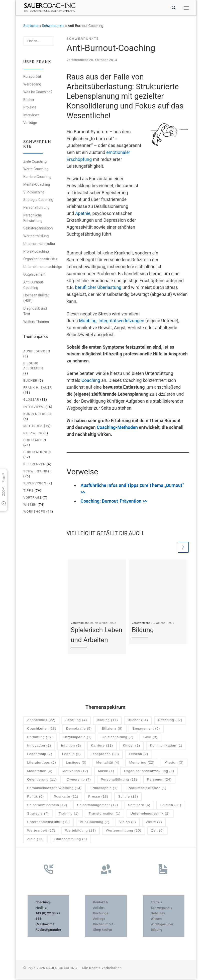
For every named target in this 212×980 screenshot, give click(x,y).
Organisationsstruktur (40, 259)
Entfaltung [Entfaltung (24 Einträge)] (40, 738)
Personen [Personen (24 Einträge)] (159, 780)
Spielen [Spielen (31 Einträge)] (171, 806)
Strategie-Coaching (38, 200)
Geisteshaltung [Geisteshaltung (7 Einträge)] (117, 738)
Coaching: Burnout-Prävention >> (114, 501)
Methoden (33, 426)
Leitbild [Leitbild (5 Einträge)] (72, 755)
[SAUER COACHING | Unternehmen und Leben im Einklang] (51, 7)
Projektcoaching (36, 252)
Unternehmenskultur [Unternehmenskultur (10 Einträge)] (48, 823)
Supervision (35, 484)
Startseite (31, 26)
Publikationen (37, 453)
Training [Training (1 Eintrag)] (69, 814)
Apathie (83, 214)
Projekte (30, 108)
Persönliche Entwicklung (33, 218)
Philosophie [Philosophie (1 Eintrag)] (105, 789)
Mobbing (88, 321)
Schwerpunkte (53, 26)
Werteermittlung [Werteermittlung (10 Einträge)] (124, 831)
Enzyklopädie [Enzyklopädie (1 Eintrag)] (77, 738)
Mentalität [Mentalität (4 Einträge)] (108, 763)
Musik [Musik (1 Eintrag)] (106, 772)
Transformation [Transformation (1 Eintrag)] (105, 814)
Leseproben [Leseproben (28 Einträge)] (105, 755)
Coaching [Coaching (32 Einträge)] (170, 721)
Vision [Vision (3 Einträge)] (128, 823)
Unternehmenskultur (39, 244)
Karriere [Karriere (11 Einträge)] (102, 746)
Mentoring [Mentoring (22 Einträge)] (142, 763)
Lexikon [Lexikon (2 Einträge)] (138, 755)
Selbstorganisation (38, 229)
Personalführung (36, 208)
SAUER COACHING (62, 968)
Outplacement (34, 275)
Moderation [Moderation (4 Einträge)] (40, 772)
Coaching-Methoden (117, 428)
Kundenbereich (38, 414)
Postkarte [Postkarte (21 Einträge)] (66, 797)
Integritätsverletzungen (121, 321)
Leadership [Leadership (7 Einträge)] (40, 755)
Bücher (29, 100)
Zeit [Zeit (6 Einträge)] (157, 831)
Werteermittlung (36, 236)
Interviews (31, 115)
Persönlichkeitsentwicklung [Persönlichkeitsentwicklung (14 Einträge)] (54, 789)
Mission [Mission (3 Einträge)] (174, 763)
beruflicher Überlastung (98, 288)
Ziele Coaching (35, 162)
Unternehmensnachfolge (43, 267)
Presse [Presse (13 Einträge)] (98, 797)
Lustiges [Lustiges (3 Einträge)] (76, 763)
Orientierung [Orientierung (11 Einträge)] (42, 780)
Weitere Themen (36, 322)
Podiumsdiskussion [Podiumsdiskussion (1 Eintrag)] (147, 789)
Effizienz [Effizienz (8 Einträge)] (112, 729)
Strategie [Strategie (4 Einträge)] (38, 814)
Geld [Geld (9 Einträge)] (150, 738)
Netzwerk (33, 433)
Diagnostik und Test (35, 312)
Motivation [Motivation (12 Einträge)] (75, 772)
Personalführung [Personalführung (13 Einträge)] (119, 780)
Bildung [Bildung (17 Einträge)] (108, 721)
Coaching (91, 381)
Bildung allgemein (33, 366)
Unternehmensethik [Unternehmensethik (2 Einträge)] (150, 814)
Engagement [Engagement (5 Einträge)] (146, 729)
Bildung (143, 631)
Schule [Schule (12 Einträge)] (128, 797)
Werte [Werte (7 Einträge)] (154, 823)
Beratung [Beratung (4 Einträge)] (76, 721)
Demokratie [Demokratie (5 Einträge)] (79, 729)
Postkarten (35, 440)
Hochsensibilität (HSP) (36, 298)
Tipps (28, 491)
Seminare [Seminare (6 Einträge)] (139, 806)
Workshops (34, 512)
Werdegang (32, 85)
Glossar (31, 400)
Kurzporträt (32, 77)
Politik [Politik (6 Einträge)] (35, 797)
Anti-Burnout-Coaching (34, 285)
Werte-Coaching (36, 169)
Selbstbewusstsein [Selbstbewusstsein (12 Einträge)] (47, 806)
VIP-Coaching (34, 192)
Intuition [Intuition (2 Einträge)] (71, 746)
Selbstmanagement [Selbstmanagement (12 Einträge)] (98, 806)
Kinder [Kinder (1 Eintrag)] (131, 746)
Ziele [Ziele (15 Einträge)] (35, 840)
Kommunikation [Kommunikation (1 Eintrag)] (166, 746)
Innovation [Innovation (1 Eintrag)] (39, 746)
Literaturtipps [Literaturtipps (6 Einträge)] (41, 763)
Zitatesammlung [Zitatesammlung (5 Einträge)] (70, 840)
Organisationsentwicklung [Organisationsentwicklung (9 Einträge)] (149, 772)
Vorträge (30, 123)
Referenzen (34, 465)
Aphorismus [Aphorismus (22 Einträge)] (41, 721)
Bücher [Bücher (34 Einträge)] (138, 721)
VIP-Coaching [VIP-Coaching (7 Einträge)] (95, 823)
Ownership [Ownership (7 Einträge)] (79, 780)
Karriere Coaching (37, 177)
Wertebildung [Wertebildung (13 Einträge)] (81, 831)
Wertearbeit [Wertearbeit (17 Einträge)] (41, 831)
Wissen (30, 505)
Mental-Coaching (37, 185)
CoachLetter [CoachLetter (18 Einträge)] (42, 729)
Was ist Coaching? (38, 92)
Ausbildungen (37, 352)
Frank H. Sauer (38, 388)
